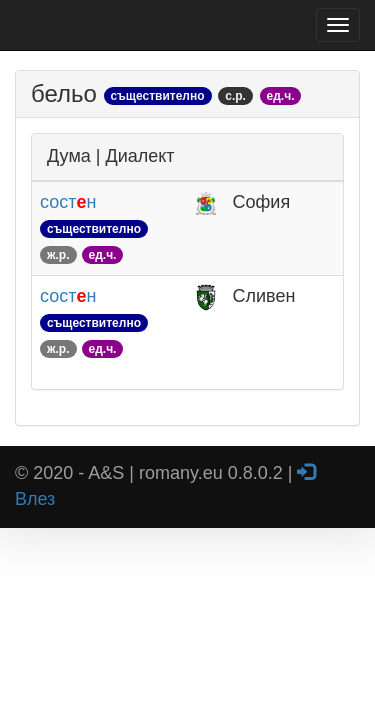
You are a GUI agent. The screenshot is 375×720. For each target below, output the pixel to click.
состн (94, 227)
